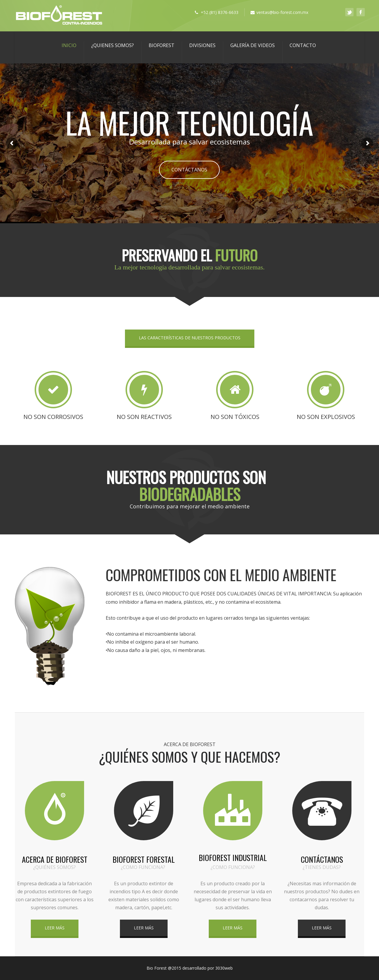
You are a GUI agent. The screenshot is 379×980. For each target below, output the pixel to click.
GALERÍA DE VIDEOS (253, 45)
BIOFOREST (162, 45)
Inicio (69, 45)
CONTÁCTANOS (189, 170)
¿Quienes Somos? (113, 45)
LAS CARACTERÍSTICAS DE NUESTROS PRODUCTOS (190, 338)
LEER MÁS (55, 928)
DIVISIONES (202, 45)
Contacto (303, 45)
